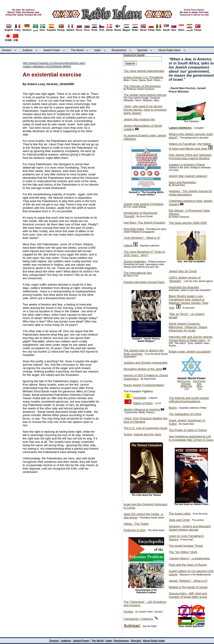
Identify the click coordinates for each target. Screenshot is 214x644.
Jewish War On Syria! (183, 271)
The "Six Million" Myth (183, 552)
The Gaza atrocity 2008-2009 (188, 223)
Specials (142, 50)
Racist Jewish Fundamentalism (144, 385)
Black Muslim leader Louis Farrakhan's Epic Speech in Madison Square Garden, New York (188, 302)
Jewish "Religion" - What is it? (188, 581)
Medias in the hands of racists (188, 587)
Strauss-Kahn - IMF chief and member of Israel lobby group (188, 595)
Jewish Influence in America (142, 409)
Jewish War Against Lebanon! (188, 176)
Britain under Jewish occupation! (190, 352)
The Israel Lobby (180, 514)
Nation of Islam (143, 403)
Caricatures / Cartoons (138, 619)
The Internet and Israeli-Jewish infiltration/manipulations (189, 400)
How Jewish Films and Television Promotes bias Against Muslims (190, 157)
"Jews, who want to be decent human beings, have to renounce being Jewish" (145, 110)
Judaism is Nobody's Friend (187, 165)
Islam (98, 50)
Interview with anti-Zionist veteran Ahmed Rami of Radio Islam (191, 339)
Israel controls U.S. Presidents (143, 77)
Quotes (128, 612)
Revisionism (119, 50)
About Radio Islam (170, 50)
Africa (199, 386)
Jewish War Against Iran (139, 119)
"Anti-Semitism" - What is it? (142, 238)
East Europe (199, 381)
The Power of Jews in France (188, 430)
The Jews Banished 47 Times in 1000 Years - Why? (144, 253)
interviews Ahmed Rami (144, 282)
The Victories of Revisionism (142, 86)
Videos (128, 245)
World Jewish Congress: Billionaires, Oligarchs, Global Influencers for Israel (188, 327)
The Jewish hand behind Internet (145, 95)
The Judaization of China (185, 414)
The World (77, 50)
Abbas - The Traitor (136, 524)
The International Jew (138, 273)
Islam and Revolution (182, 182)
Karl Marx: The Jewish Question (144, 223)
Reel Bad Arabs (134, 229)
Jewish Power (52, 50)
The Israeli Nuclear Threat (186, 546)
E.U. (200, 389)
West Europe (184, 381)
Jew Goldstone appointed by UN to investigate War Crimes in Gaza (191, 438)
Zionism (7, 50)
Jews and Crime (179, 520)
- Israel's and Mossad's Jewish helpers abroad (190, 528)
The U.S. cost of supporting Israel (145, 428)
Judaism (27, 50)
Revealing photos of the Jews (143, 369)
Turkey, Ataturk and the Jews (142, 434)
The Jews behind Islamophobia (144, 71)
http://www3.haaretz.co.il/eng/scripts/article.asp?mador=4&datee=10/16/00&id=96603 (54, 65)
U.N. (187, 389)
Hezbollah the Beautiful (184, 287)
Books (173, 408)
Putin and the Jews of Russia (188, 565)
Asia (199, 384)
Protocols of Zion (135, 530)
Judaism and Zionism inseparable (146, 363)
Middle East (186, 386)
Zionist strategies (135, 261)
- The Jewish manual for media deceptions (190, 193)
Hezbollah (140, 398)
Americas (186, 384)
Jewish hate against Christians (143, 204)
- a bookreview (189, 558)
